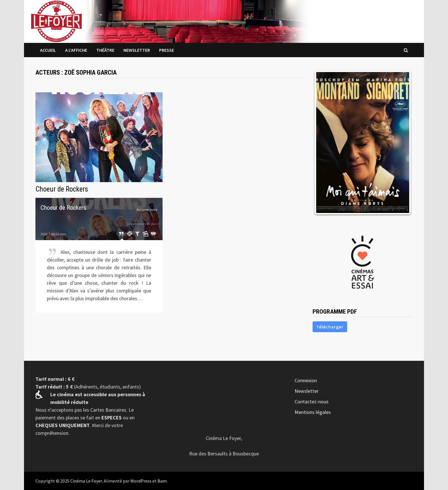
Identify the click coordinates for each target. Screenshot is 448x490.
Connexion (306, 380)
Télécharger (330, 327)
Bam (162, 481)
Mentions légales (313, 412)
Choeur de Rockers (62, 189)
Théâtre (105, 50)
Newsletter (137, 50)
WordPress (141, 481)
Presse (167, 50)
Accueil (48, 50)
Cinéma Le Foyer (86, 481)
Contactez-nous (312, 402)
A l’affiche (76, 50)
